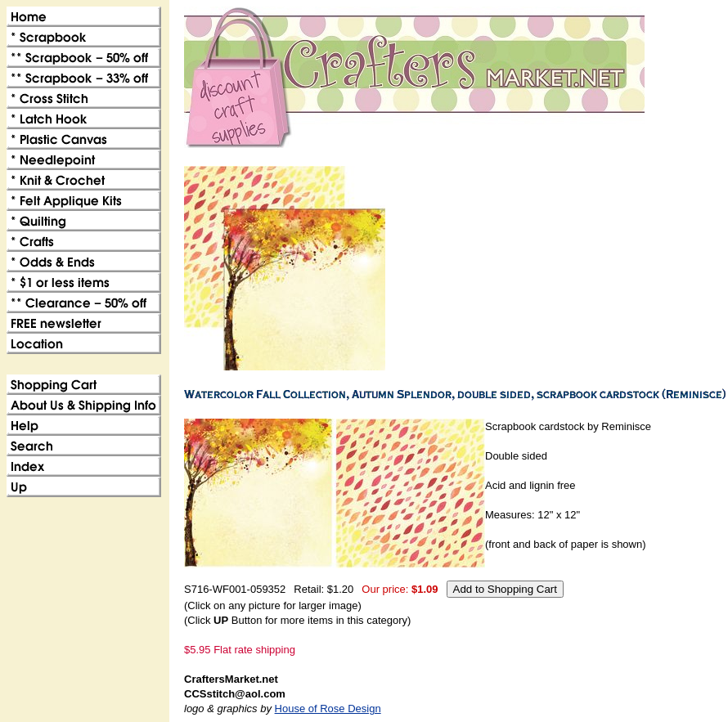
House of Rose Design (328, 709)
